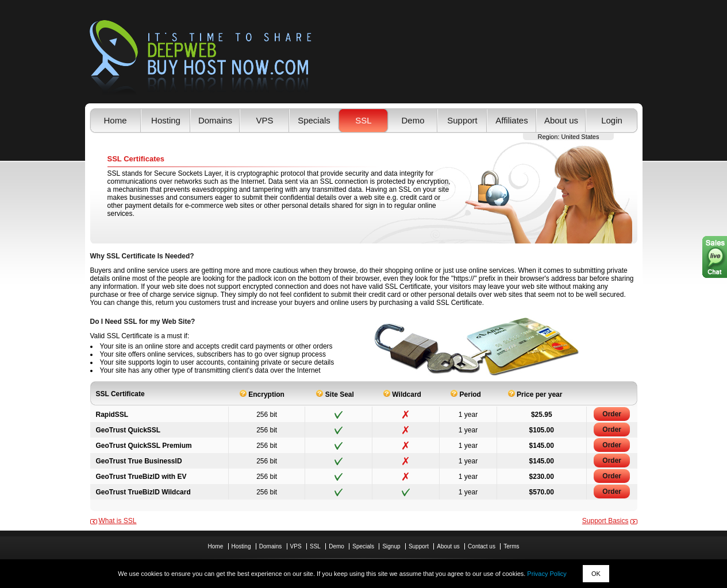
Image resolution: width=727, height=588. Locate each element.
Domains (215, 120)
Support (462, 120)
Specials (314, 120)
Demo (413, 120)
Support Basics (605, 521)
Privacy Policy (547, 574)
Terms (511, 546)
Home (115, 120)
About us (561, 120)
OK (596, 574)
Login (612, 120)
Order (612, 414)
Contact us (482, 546)
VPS (264, 120)
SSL (363, 120)
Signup (391, 546)
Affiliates (511, 120)
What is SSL (118, 521)
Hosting (166, 120)
